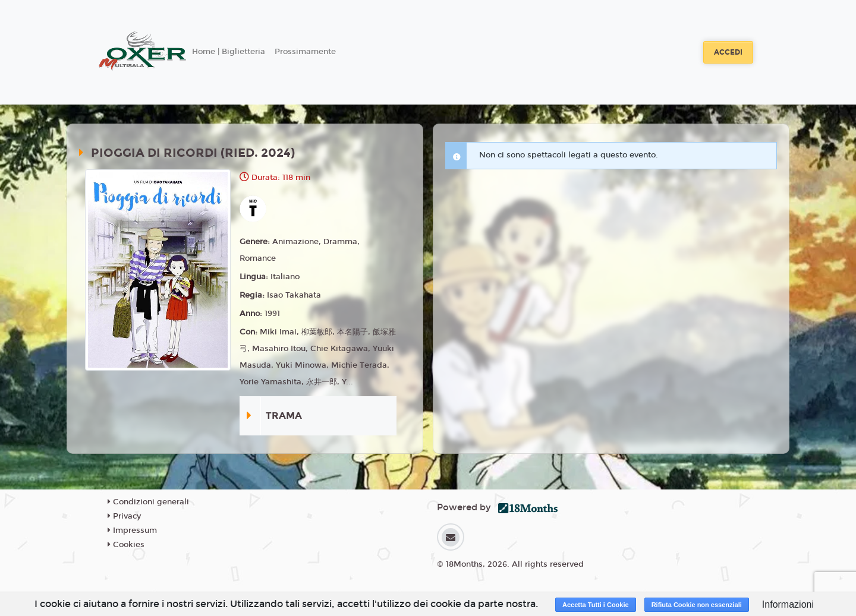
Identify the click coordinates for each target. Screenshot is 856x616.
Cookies (126, 545)
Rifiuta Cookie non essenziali (697, 605)
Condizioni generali (148, 502)
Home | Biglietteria (229, 52)
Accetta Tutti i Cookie (596, 605)
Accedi (728, 52)
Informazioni (788, 604)
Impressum (132, 530)
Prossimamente (305, 52)
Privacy (124, 516)
